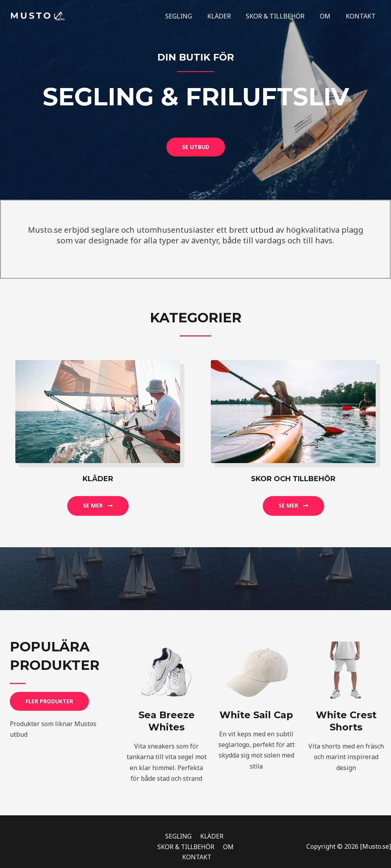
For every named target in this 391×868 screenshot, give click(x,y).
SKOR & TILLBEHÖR (282, 16)
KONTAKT (362, 16)
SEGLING (190, 16)
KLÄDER (228, 16)
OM (329, 16)
